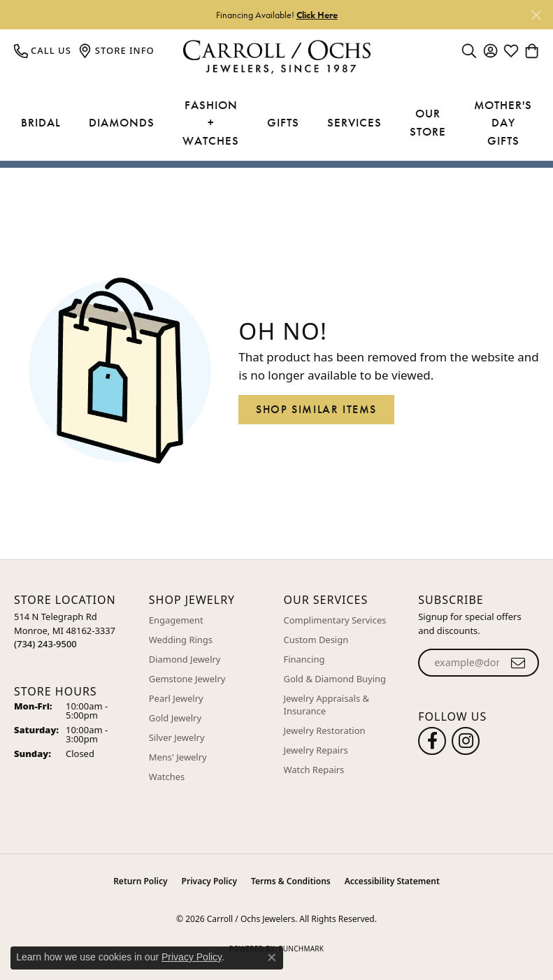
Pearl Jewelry (176, 698)
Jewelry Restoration (325, 730)
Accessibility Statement (392, 881)
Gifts (283, 122)
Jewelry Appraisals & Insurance (327, 705)
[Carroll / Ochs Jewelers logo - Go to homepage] (276, 57)
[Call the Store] (45, 644)
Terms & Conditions (291, 881)
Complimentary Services (335, 620)
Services (354, 122)
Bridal (41, 122)
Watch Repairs (314, 770)
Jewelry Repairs (316, 750)
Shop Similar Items (316, 409)
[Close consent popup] (272, 958)
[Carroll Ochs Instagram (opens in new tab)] (466, 741)
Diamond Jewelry (185, 659)
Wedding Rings (181, 640)
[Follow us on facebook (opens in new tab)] (432, 741)
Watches (167, 777)
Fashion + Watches (211, 123)
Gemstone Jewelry (187, 679)
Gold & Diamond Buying (335, 679)
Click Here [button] (317, 15)
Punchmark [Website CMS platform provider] (301, 949)
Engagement (176, 620)
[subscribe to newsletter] (518, 663)
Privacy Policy (209, 881)
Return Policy (140, 881)
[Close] (536, 15)
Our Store (428, 122)
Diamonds (122, 122)
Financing (304, 659)
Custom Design (316, 640)
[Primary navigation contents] (276, 123)
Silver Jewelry (177, 737)
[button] (469, 50)
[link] (43, 50)
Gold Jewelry (175, 718)
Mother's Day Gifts (503, 123)
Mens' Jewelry (178, 757)
